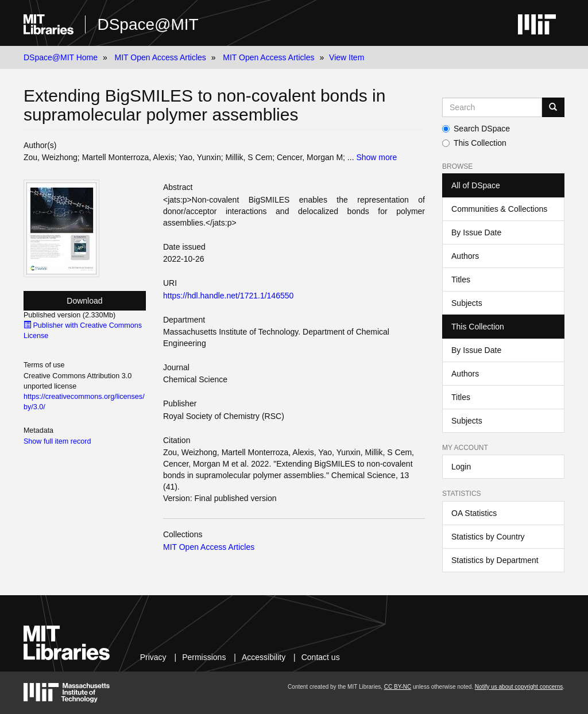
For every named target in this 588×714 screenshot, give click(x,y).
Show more (376, 157)
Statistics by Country (488, 537)
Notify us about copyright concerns (519, 687)
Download (84, 301)
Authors (465, 256)
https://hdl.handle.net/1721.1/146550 (228, 296)
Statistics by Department (495, 560)
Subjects (467, 303)
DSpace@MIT (148, 24)
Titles (461, 280)
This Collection (474, 143)
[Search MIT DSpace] (492, 107)
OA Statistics (474, 513)
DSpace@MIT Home (61, 57)
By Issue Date (476, 232)
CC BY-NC (398, 687)
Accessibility (264, 657)
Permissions (204, 657)
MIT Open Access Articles (160, 57)
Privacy (153, 657)
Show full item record (57, 441)
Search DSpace (476, 129)
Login (461, 467)
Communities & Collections (499, 209)
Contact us (321, 657)
